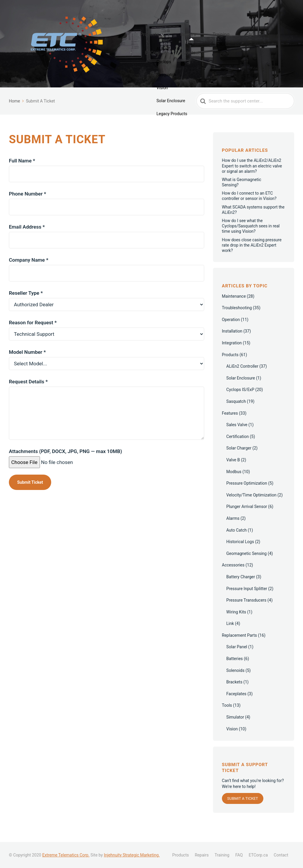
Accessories (233, 577)
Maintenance (234, 308)
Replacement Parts (239, 647)
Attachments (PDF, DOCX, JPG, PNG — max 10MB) (65, 468)
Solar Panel (237, 658)
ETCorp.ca (265, 45)
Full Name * (107, 179)
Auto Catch (237, 541)
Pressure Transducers (246, 612)
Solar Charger (239, 460)
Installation (232, 343)
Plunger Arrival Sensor (247, 518)
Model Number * (107, 369)
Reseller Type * (107, 310)
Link (230, 635)
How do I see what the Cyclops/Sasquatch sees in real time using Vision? (251, 237)
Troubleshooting (237, 319)
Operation (231, 331)
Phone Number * (107, 212)
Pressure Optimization (247, 495)
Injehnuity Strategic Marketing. (132, 855)
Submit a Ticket (243, 810)
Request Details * (107, 409)
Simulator (235, 729)
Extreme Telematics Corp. (66, 855)
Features (230, 424)
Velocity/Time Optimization (252, 507)
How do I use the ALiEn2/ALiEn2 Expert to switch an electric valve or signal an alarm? (252, 177)
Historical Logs (240, 553)
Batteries (235, 670)
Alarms (233, 530)
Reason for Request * (107, 339)
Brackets (234, 693)
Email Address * (107, 245)
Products (165, 45)
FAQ (241, 45)
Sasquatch (236, 413)
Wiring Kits (236, 623)
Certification (238, 448)
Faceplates (236, 705)
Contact (168, 54)
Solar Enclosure (241, 390)
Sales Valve (237, 436)
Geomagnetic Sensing (246, 565)
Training (220, 45)
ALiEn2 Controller (242, 378)
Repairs (195, 45)
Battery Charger (241, 588)
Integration (232, 354)
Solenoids (235, 682)
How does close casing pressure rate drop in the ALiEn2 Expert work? (252, 256)
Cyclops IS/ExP (240, 401)
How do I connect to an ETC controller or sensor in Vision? (249, 207)
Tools (227, 717)
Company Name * (107, 278)
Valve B (233, 471)
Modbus (234, 483)
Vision (232, 740)
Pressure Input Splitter (247, 600)
